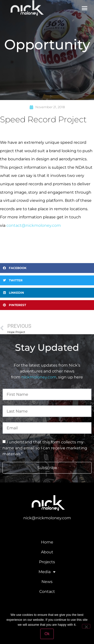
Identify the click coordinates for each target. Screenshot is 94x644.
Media (47, 572)
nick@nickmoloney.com (47, 518)
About (47, 552)
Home (47, 542)
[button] (85, 7)
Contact (47, 592)
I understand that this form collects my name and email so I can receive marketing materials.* (45, 448)
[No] (86, 626)
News (47, 582)
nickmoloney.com (39, 377)
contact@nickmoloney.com (34, 225)
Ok (47, 634)
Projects (47, 562)
